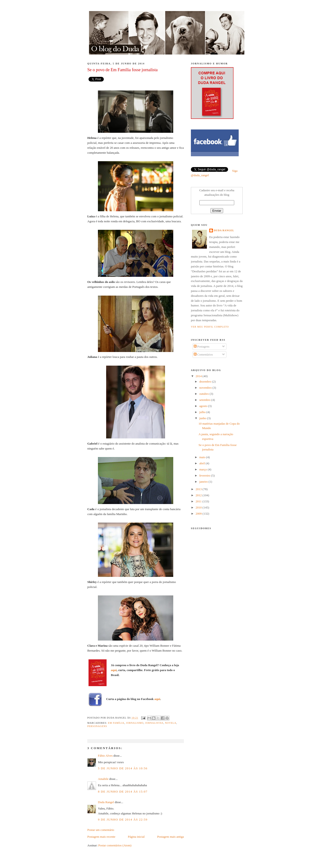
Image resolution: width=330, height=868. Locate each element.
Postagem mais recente (101, 837)
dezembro (206, 381)
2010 (199, 507)
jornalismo (135, 723)
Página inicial (136, 837)
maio (203, 457)
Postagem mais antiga (171, 837)
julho (203, 412)
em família (116, 723)
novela (171, 723)
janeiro (204, 482)
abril (203, 463)
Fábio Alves (105, 756)
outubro (205, 394)
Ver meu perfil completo (210, 327)
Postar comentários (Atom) (115, 845)
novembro (206, 388)
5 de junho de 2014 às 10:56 (123, 768)
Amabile (103, 779)
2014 (199, 376)
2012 (199, 495)
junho (203, 418)
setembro (205, 400)
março (204, 469)
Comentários (203, 354)
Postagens (202, 346)
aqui (114, 670)
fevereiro (205, 475)
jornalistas (154, 723)
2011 (199, 501)
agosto (204, 406)
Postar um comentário (101, 830)
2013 (199, 489)
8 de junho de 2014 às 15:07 (123, 792)
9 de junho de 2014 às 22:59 (123, 819)
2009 (199, 514)
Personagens (97, 726)
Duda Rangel (106, 802)
